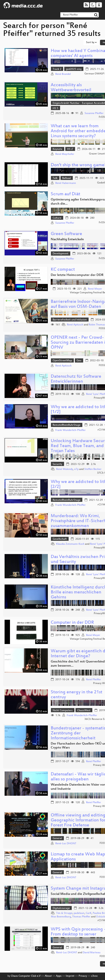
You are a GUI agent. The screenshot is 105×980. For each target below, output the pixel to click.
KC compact (63, 270)
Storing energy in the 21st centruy (77, 695)
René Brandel (63, 74)
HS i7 (70, 149)
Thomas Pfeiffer (81, 917)
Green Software (66, 234)
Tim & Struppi (64, 913)
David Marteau (92, 953)
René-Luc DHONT (66, 844)
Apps (59, 976)
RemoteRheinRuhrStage (67, 425)
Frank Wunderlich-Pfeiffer (70, 430)
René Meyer (95, 289)
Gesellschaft (60, 539)
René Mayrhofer (65, 154)
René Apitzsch (75, 325)
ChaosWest (84, 711)
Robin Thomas (97, 325)
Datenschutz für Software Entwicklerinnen (76, 379)
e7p (76, 469)
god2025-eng (74, 69)
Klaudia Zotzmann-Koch (70, 544)
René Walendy (65, 469)
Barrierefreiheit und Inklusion (70, 320)
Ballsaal (67, 178)
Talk (55, 178)
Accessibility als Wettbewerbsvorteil (71, 88)
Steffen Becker (93, 469)
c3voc (94, 976)
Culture (57, 218)
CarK (89, 913)
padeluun (79, 913)
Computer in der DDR (72, 623)
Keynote (57, 149)
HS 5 (55, 108)
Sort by (91, 42)
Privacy (83, 976)
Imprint (70, 976)
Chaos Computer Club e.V (26, 976)
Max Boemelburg (61, 917)
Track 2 (57, 69)
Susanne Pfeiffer (94, 113)
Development (61, 254)
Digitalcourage (61, 908)
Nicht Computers (63, 711)
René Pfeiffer (94, 680)
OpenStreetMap (62, 361)
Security (57, 464)
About (48, 976)
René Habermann (66, 183)
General (57, 838)
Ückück (101, 917)
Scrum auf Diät (65, 194)
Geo (79, 361)
